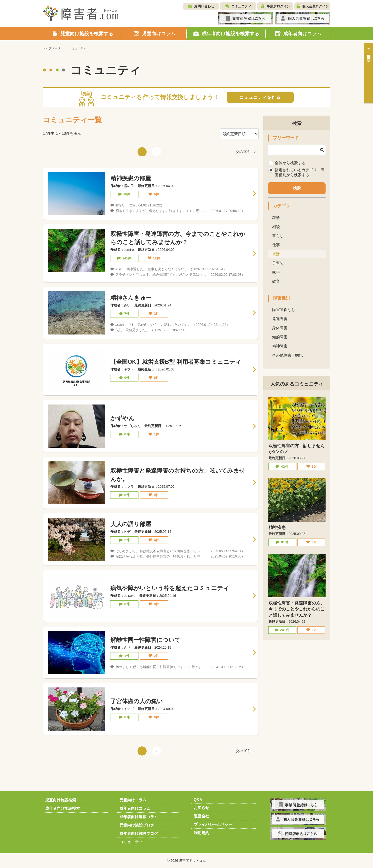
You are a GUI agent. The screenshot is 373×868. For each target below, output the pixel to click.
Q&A (198, 800)
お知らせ (201, 808)
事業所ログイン (278, 6)
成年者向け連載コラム (139, 817)
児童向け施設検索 (61, 800)
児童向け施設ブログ (137, 825)
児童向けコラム (133, 800)
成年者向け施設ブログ (139, 834)
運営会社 (201, 816)
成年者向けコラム (135, 808)
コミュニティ (241, 6)
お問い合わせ (204, 6)
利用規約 (201, 833)
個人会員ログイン (316, 6)
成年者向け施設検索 (63, 808)
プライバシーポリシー (213, 824)
